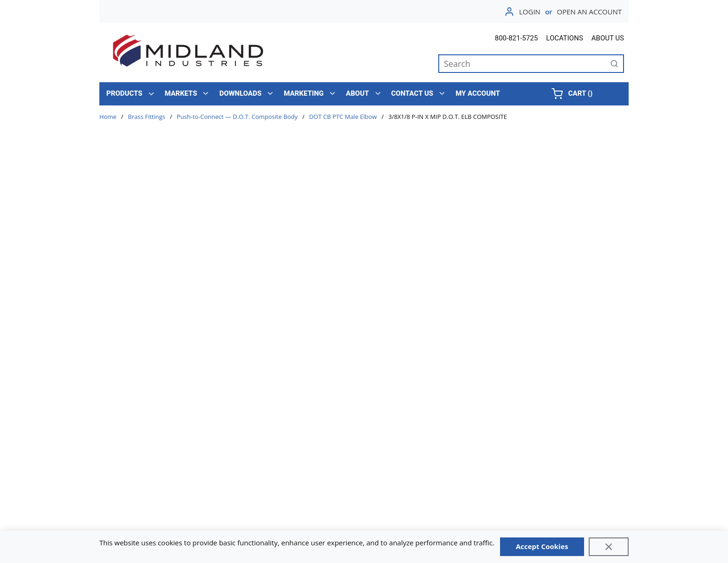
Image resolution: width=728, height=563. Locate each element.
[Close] (609, 547)
